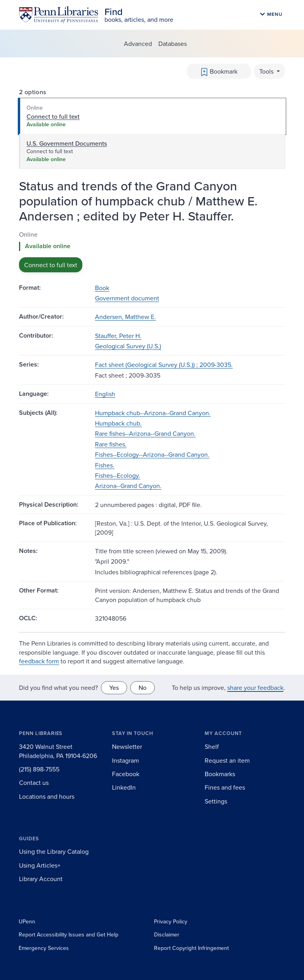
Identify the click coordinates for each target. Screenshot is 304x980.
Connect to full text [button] (51, 265)
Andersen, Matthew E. (125, 317)
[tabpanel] (152, 251)
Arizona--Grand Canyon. (128, 486)
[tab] (152, 116)
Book (102, 288)
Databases (173, 44)
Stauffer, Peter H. (118, 336)
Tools (267, 71)
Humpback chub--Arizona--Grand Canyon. (153, 413)
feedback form (39, 661)
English (105, 394)
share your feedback (255, 688)
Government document (127, 298)
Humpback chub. (118, 423)
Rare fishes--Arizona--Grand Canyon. (145, 433)
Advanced (138, 44)
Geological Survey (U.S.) (128, 346)
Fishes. (105, 465)
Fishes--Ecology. (118, 475)
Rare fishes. (111, 444)
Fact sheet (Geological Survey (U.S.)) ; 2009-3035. (164, 365)
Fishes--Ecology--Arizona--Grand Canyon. (152, 454)
